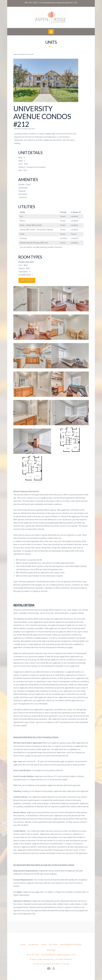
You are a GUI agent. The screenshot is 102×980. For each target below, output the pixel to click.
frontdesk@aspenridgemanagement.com (58, 3)
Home (23, 945)
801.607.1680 (31, 3)
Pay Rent (53, 945)
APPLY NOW (27, 280)
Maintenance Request (71, 945)
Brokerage (51, 950)
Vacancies (33, 945)
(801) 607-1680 (33, 955)
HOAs (44, 945)
